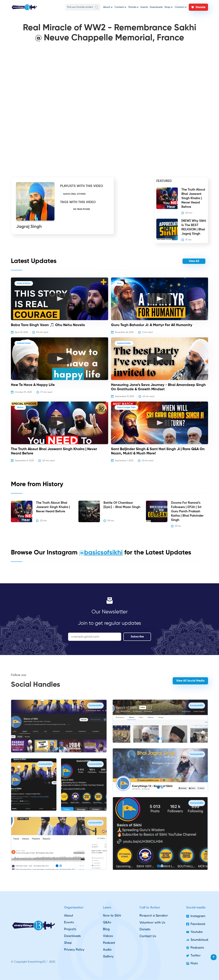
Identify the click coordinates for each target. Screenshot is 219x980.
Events (144, 7)
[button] (108, 7)
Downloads (156, 7)
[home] (24, 7)
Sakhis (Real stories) (74, 194)
